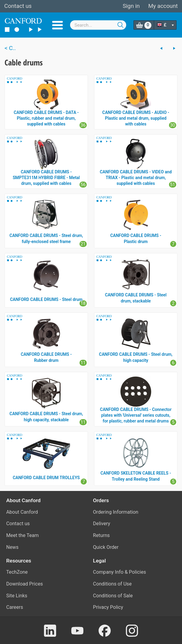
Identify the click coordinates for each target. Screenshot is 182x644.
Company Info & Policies (120, 572)
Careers (15, 607)
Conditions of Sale (113, 596)
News (13, 547)
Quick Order (106, 547)
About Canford (22, 512)
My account (163, 6)
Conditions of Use (113, 584)
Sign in (131, 6)
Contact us (18, 6)
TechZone (17, 572)
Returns (101, 535)
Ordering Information (116, 512)
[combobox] (98, 25)
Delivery (102, 524)
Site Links (17, 596)
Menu (57, 25)
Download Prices (25, 584)
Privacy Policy (108, 607)
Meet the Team (23, 535)
